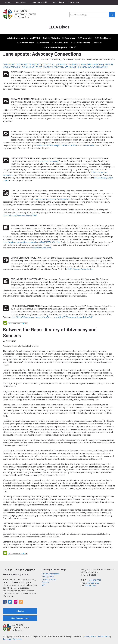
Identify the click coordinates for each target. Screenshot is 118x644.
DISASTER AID (9, 64)
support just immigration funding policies (53, 199)
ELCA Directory (74, 2)
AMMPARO (35, 38)
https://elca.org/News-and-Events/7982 (20, 215)
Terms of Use (104, 636)
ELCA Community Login (20, 618)
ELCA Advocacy (69, 38)
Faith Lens (97, 43)
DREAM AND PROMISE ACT (29, 64)
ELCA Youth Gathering (80, 43)
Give (44, 585)
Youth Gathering (58, 2)
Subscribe (20, 611)
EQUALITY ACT (49, 64)
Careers (45, 582)
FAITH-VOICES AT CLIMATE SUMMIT (60, 67)
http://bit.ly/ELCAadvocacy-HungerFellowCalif (73, 317)
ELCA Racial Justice (103, 38)
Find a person (48, 577)
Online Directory (49, 579)
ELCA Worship (43, 43)
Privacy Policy (90, 636)
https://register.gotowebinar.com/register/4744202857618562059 (31, 242)
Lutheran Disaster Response (54, 47)
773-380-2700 (93, 583)
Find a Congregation (51, 574)
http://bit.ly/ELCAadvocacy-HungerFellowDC (31, 317)
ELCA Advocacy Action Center (80, 269)
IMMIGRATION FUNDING (92, 64)
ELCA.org (8, 2)
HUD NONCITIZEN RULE (68, 64)
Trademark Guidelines (12, 639)
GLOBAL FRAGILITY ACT (32, 67)
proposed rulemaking (49, 161)
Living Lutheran (22, 2)
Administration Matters (17, 38)
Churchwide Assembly (40, 2)
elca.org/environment (42, 248)
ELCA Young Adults (60, 43)
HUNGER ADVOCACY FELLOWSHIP (93, 67)
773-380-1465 (90, 586)
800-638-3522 (95, 580)
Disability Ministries (51, 38)
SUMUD (73, 47)
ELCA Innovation (85, 38)
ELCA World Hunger (25, 43)
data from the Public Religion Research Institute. (57, 145)
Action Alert (90, 145)
